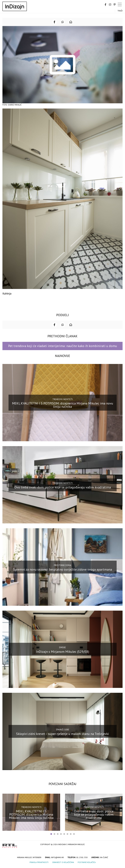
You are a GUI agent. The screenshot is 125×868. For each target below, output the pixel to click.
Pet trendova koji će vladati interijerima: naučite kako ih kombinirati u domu (63, 346)
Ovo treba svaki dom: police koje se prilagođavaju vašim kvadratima (63, 487)
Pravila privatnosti (39, 862)
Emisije (62, 647)
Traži (120, 11)
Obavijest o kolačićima (63, 862)
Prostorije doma (63, 565)
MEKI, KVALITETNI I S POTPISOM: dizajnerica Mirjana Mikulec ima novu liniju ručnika (63, 405)
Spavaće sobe (63, 730)
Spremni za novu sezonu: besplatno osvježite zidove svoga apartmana (63, 569)
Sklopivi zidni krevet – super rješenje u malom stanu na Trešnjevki (62, 734)
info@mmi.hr (57, 857)
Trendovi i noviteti (62, 399)
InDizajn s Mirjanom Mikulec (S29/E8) (63, 651)
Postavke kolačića (87, 862)
